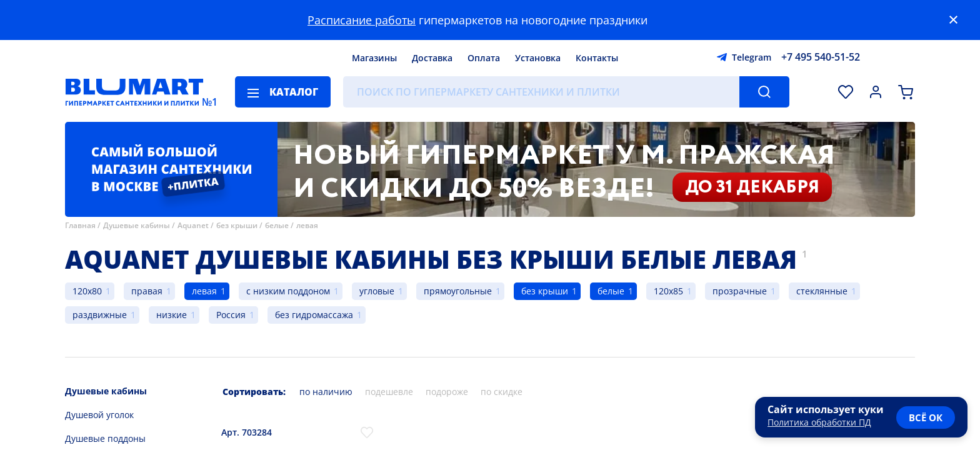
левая (307, 225)
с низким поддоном (288, 291)
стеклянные (822, 291)
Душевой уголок (99, 415)
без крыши (237, 225)
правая (147, 291)
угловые (377, 291)
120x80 (87, 291)
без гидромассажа (314, 315)
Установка (538, 58)
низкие (172, 315)
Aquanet (193, 225)
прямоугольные (458, 291)
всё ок (926, 417)
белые (277, 225)
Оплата (484, 58)
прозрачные (740, 291)
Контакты (597, 58)
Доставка (432, 58)
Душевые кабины (137, 225)
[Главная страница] (134, 92)
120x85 (668, 291)
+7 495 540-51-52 (821, 57)
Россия (231, 315)
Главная (80, 225)
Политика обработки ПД (819, 422)
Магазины (374, 58)
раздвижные (100, 315)
